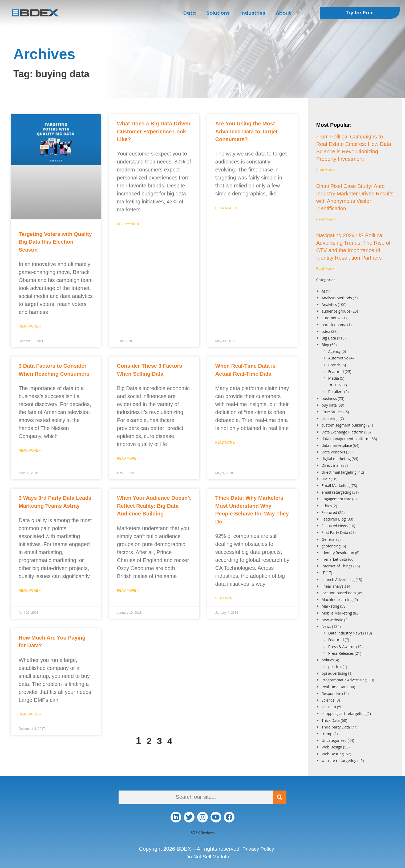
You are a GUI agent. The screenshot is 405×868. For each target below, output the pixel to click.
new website (332, 620)
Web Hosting (333, 754)
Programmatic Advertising (344, 680)
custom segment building (344, 425)
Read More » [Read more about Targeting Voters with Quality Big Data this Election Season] (30, 326)
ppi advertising (334, 673)
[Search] (280, 797)
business (329, 398)
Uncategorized (334, 740)
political (335, 667)
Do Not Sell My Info (207, 856)
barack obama (334, 325)
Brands (334, 365)
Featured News (335, 526)
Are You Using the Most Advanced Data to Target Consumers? (246, 131)
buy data (329, 405)
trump (327, 734)
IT (323, 573)
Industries (253, 13)
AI (323, 291)
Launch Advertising (338, 580)
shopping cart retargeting (344, 713)
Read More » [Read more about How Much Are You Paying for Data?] (30, 714)
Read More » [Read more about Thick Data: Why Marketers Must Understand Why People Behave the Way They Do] (226, 598)
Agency (335, 351)
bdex (326, 331)
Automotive (338, 358)
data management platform (346, 439)
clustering (330, 418)
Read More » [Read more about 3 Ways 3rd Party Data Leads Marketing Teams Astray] (30, 591)
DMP (326, 479)
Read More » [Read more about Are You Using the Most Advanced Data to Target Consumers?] (226, 208)
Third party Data (336, 727)
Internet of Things (337, 566)
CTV (338, 385)
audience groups (336, 311)
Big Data (329, 338)
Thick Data (331, 720)
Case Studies (333, 412)
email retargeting (337, 492)
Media (334, 378)
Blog (325, 345)
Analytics (329, 304)
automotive (332, 318)
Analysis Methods (337, 298)
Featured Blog (334, 519)
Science (328, 700)
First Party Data (335, 532)
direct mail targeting (339, 472)
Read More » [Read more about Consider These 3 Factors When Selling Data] (128, 458)
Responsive (331, 693)
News (326, 626)
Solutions (218, 13)
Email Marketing (336, 486)
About (283, 13)
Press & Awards (342, 647)
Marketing (330, 606)
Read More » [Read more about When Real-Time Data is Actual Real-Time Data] (226, 443)
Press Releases (341, 653)
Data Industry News (345, 633)
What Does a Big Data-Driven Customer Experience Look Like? (154, 131)
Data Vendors (333, 452)
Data (190, 13)
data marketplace (337, 445)
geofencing (331, 546)
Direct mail (331, 465)
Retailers (336, 392)
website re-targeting (339, 761)
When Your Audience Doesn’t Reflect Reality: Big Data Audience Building (154, 506)
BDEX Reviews (202, 832)
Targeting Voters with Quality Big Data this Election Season (55, 242)
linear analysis (334, 586)
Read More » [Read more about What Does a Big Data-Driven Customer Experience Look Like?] (128, 224)
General (329, 539)
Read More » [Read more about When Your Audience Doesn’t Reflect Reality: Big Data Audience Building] (128, 591)
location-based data (339, 593)
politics (328, 660)
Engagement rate (337, 499)
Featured (336, 372)
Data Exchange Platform (343, 432)
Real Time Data (335, 687)
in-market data (334, 559)
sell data (329, 707)
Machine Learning (337, 599)
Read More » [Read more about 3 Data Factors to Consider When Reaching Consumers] (30, 451)
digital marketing (336, 459)
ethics (327, 506)
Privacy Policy (258, 849)
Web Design (332, 747)
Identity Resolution (338, 553)
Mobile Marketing (337, 613)
